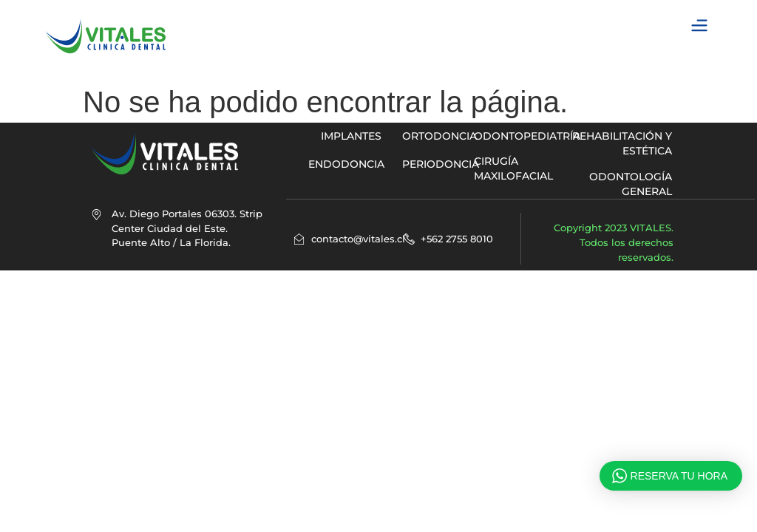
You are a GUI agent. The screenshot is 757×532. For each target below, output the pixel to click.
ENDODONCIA (346, 164)
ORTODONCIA (439, 136)
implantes (351, 136)
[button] (700, 26)
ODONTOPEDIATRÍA (527, 136)
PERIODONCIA (441, 164)
